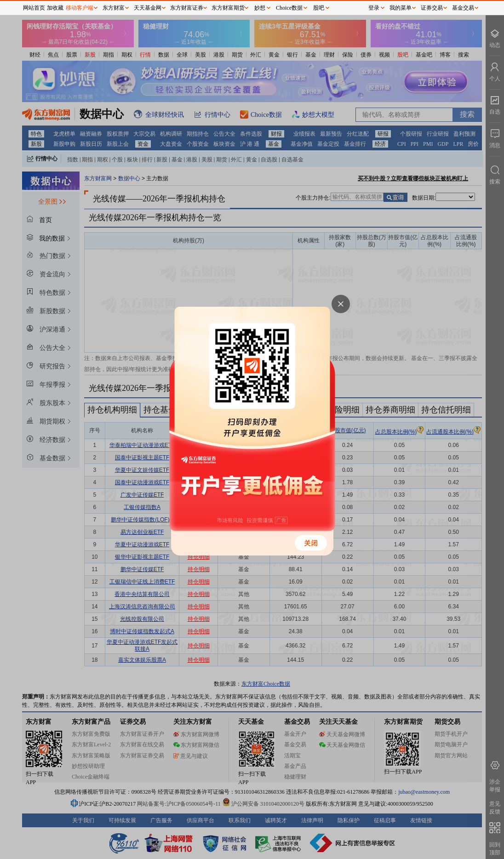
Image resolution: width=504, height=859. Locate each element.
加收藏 (55, 8)
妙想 (260, 8)
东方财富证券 (187, 8)
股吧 (319, 8)
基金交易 (463, 8)
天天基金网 (148, 8)
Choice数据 (289, 8)
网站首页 (34, 8)
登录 (374, 8)
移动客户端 (80, 8)
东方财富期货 (228, 8)
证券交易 (432, 8)
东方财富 (114, 8)
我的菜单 (401, 8)
